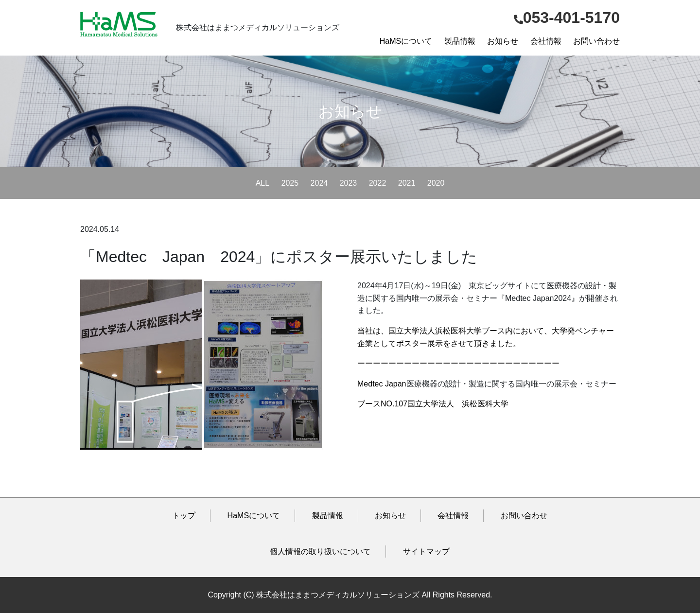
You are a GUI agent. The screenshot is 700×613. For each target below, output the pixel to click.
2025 (290, 183)
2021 (407, 183)
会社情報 (546, 41)
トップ (184, 516)
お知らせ (503, 41)
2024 (319, 183)
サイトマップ (426, 552)
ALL (262, 183)
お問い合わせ (596, 41)
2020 (436, 183)
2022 (378, 183)
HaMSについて (406, 41)
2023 (349, 183)
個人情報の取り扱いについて (320, 552)
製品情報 (460, 41)
